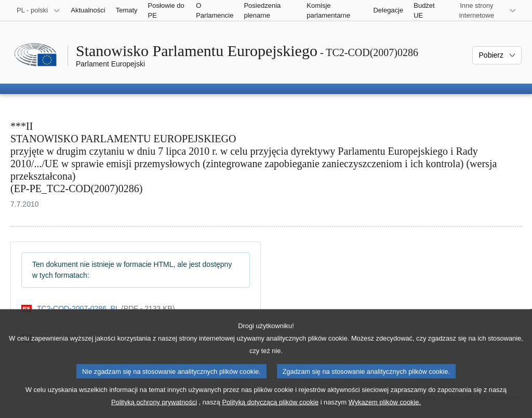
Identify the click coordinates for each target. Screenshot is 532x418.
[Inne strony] (483, 10)
